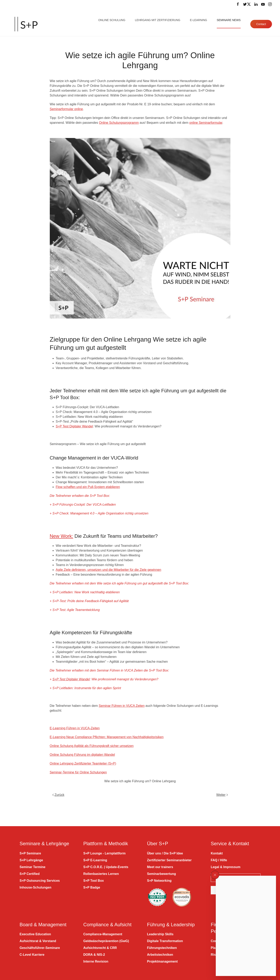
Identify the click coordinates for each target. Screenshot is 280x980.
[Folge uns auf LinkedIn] (256, 4)
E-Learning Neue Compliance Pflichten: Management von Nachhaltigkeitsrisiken (107, 737)
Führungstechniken (162, 948)
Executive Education (35, 934)
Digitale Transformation (165, 941)
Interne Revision (96, 961)
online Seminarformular (206, 123)
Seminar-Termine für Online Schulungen (78, 772)
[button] (215, 875)
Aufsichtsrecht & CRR (100, 948)
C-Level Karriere (32, 955)
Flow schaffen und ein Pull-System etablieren (88, 487)
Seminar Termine (33, 867)
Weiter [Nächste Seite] (222, 795)
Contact (261, 24)
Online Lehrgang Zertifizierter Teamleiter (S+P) (83, 763)
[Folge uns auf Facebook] (238, 4)
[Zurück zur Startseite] (26, 24)
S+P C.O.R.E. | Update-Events (106, 867)
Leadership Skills (160, 934)
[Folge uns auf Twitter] (247, 4)
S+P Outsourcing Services (40, 881)
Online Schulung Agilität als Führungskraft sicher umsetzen (92, 746)
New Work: (62, 536)
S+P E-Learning (95, 860)
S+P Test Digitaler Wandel (74, 426)
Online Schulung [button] (112, 20)
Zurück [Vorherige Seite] (58, 795)
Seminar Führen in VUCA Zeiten (122, 706)
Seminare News (229, 20)
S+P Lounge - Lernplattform (104, 853)
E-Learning (199, 20)
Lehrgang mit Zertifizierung (158, 20)
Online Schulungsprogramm (119, 123)
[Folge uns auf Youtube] (263, 4)
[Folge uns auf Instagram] (270, 4)
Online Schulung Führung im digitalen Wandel (82, 755)
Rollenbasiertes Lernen (101, 874)
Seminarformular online (66, 109)
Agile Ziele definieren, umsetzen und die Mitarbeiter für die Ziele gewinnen (109, 570)
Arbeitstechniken (160, 955)
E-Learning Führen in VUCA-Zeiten (75, 728)
